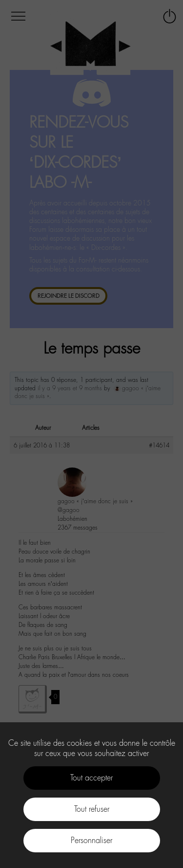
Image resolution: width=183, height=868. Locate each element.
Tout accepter (91, 778)
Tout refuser (92, 809)
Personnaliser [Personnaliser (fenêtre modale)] (91, 840)
